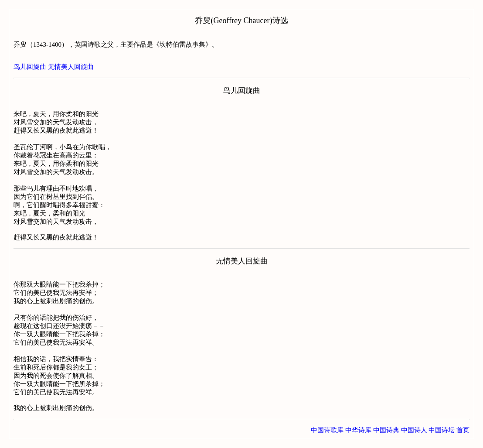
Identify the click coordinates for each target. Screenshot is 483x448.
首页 (463, 430)
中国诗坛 (442, 430)
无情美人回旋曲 (71, 67)
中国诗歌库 (327, 430)
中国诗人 (414, 430)
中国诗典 (386, 430)
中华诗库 (358, 430)
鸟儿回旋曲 (30, 67)
